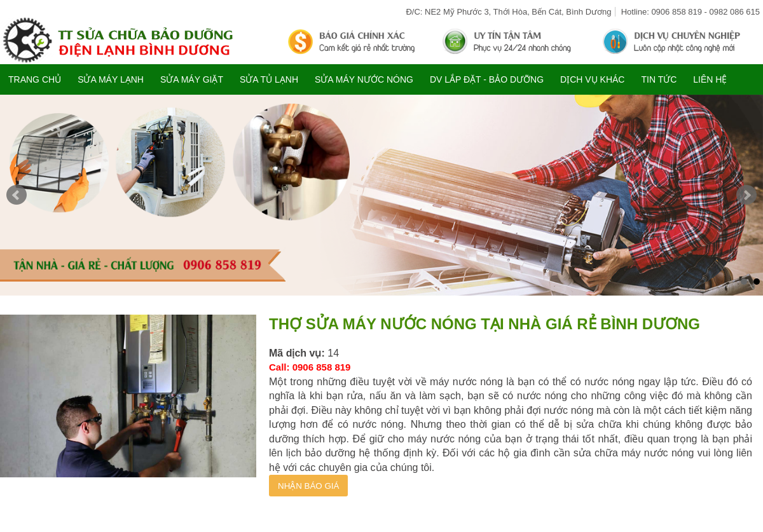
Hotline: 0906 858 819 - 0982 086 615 (691, 12)
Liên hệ (710, 79)
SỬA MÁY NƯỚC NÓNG (364, 79)
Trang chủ (35, 79)
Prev (17, 195)
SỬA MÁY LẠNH (111, 79)
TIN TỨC (659, 79)
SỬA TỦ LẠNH (269, 79)
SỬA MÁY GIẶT (192, 79)
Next (746, 195)
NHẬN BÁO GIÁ (308, 486)
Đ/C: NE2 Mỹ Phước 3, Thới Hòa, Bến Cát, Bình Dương (508, 12)
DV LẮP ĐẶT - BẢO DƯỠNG (487, 79)
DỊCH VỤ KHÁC (592, 79)
